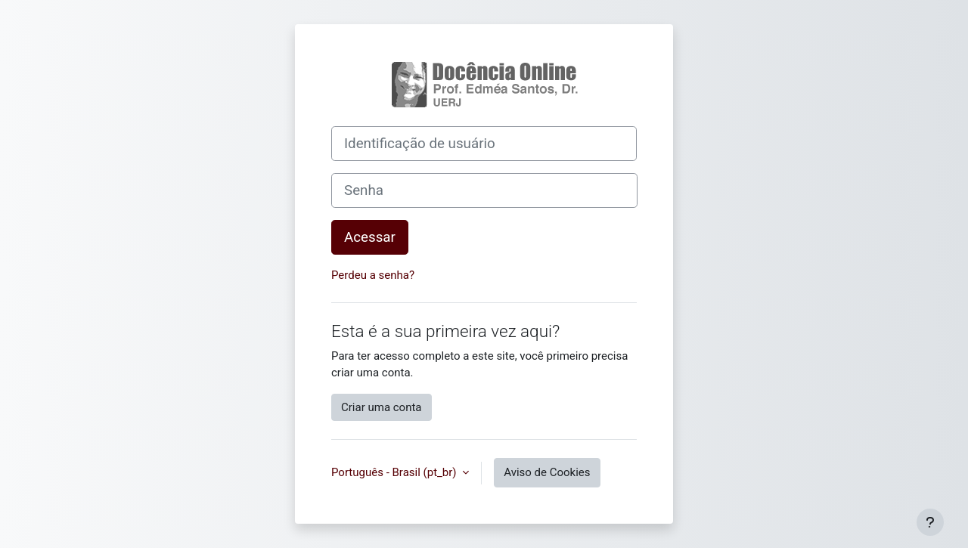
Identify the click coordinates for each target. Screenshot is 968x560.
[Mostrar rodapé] (930, 522)
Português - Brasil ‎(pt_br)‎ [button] (395, 472)
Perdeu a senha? (373, 275)
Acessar (370, 237)
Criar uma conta (382, 407)
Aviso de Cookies (547, 472)
